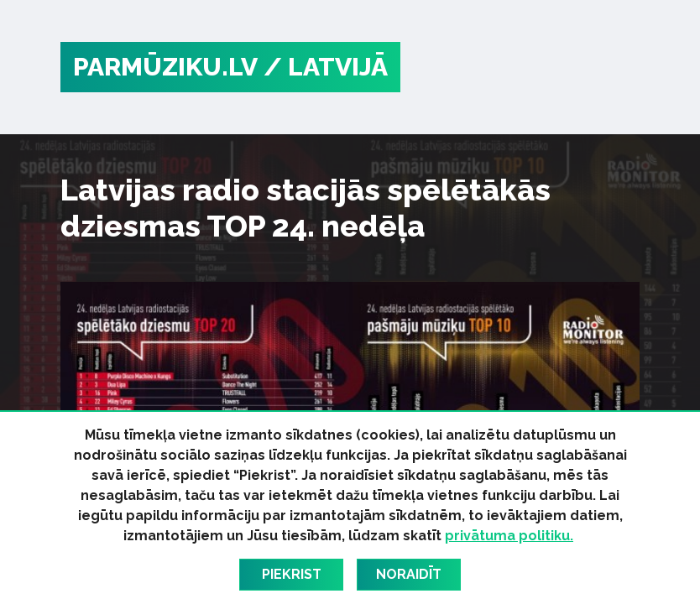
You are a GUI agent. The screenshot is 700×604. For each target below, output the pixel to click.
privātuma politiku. (509, 536)
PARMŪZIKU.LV (165, 67)
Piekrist (292, 574)
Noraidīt (409, 574)
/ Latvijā (326, 67)
